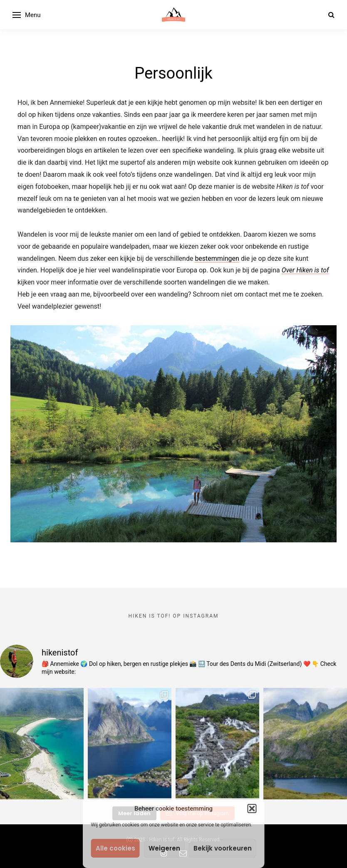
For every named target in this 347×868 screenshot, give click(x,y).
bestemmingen (217, 258)
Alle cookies (115, 848)
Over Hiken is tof (305, 270)
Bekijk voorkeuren (223, 848)
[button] (252, 809)
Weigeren (164, 848)
